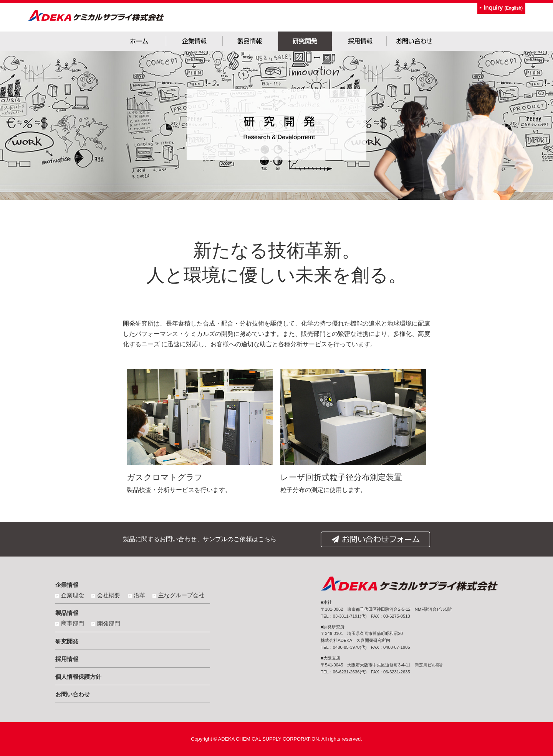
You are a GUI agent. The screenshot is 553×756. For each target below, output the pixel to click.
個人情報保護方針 (78, 677)
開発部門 (109, 623)
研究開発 (67, 641)
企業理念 (73, 595)
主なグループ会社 (181, 595)
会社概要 (109, 595)
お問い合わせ (73, 694)
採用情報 (67, 659)
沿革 (139, 595)
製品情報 (67, 613)
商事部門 (73, 623)
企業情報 (67, 585)
